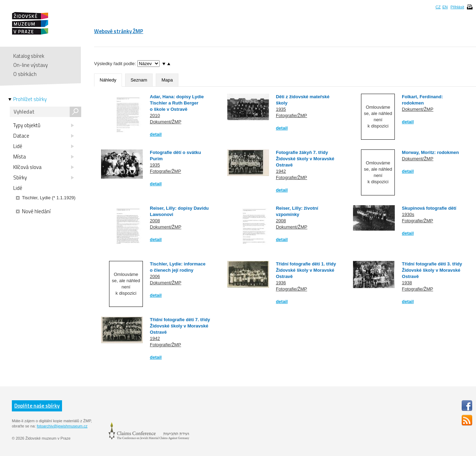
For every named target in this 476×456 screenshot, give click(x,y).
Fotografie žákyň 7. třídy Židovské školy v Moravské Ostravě (305, 159)
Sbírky (44, 178)
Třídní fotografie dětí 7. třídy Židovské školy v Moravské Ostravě (180, 326)
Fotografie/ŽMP (292, 115)
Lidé (44, 146)
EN (445, 7)
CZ (438, 7)
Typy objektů (44, 125)
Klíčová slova (44, 167)
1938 (407, 283)
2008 (155, 221)
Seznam (139, 80)
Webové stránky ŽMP (119, 31)
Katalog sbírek (29, 56)
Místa (44, 157)
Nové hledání (33, 211)
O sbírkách (25, 74)
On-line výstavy (30, 65)
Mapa (167, 80)
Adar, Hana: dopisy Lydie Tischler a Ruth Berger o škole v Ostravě (177, 103)
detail (156, 134)
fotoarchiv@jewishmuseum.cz (62, 426)
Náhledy (108, 80)
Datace (44, 136)
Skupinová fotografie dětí (429, 208)
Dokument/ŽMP (166, 122)
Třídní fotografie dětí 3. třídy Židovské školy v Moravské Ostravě (432, 270)
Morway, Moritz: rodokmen (430, 152)
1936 (281, 283)
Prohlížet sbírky (30, 99)
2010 (155, 115)
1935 (281, 109)
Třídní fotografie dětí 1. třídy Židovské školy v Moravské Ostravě (306, 270)
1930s (408, 214)
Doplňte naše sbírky (37, 406)
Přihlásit (457, 7)
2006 (155, 276)
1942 (281, 171)
